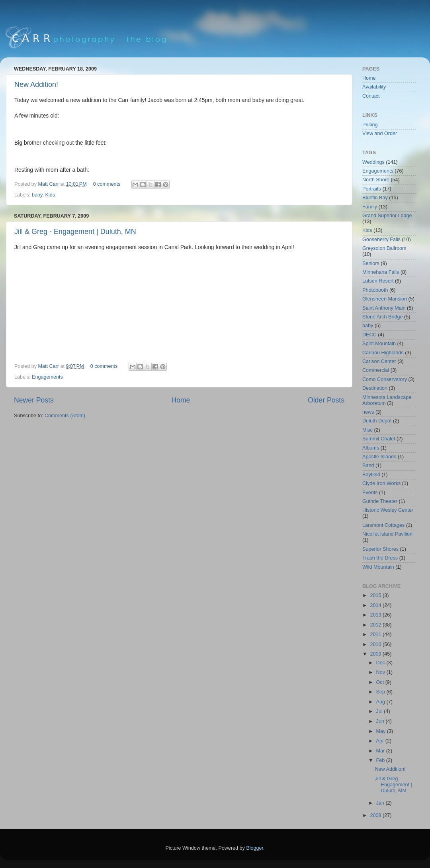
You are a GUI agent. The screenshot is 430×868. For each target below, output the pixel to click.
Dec (381, 663)
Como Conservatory (385, 379)
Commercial (376, 370)
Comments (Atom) (65, 416)
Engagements (47, 377)
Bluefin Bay (375, 198)
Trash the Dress (380, 558)
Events (370, 493)
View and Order (380, 134)
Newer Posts (34, 400)
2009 (376, 654)
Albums (371, 448)
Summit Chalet (379, 439)
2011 (376, 634)
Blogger (255, 848)
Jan (381, 803)
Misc (367, 430)
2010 (376, 644)
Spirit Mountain (379, 344)
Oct (381, 682)
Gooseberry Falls (381, 240)
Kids (50, 195)
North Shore (376, 180)
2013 (376, 615)
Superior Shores (380, 549)
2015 (376, 595)
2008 (376, 815)
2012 (376, 625)
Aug (381, 702)
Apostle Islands (379, 457)
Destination (375, 388)
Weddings (373, 162)
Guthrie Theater (380, 501)
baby (37, 195)
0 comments (107, 184)
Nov (381, 672)
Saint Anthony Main (384, 308)
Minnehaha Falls (381, 272)
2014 (376, 605)
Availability (374, 87)
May (382, 731)
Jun (381, 721)
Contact (371, 96)
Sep (381, 692)
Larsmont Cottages (383, 525)
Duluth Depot (377, 421)
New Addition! (36, 84)
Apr (381, 741)
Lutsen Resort (378, 281)
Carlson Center (379, 361)
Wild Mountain (378, 567)
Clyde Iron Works (381, 483)
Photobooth (375, 290)
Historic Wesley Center (388, 510)
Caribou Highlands (383, 353)
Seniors (371, 263)
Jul (380, 711)
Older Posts (326, 400)
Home (181, 400)
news (368, 412)
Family (370, 207)
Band (368, 465)
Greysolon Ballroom (384, 248)
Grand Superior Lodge (387, 216)
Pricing (370, 125)
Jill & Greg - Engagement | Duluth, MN (75, 232)
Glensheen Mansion (385, 299)
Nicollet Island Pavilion (387, 534)
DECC (369, 335)
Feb (381, 760)
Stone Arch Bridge (383, 317)
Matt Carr (49, 184)
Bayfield (371, 475)
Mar (381, 751)
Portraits (372, 189)
